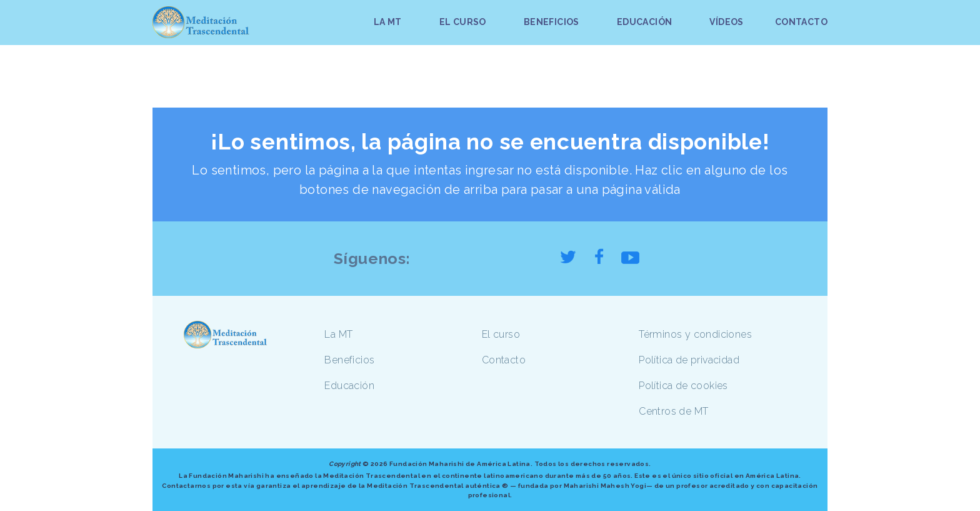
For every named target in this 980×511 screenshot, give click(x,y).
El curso (501, 334)
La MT (338, 334)
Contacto (504, 360)
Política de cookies (683, 386)
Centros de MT (673, 411)
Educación (349, 386)
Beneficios (349, 360)
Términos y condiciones (695, 334)
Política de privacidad (689, 360)
